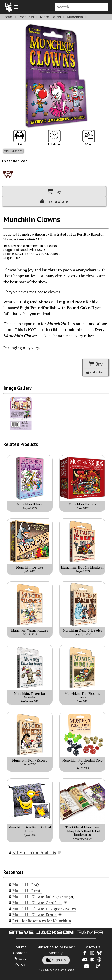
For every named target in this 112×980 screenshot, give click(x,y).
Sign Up (56, 960)
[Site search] (82, 7)
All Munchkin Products (34, 853)
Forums (20, 947)
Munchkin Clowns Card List (37, 903)
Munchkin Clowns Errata (35, 915)
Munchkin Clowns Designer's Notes (44, 909)
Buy (54, 191)
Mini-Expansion (13, 151)
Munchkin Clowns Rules (34, 897)
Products (26, 17)
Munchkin (75, 17)
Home (7, 17)
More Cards (51, 17)
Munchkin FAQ (26, 885)
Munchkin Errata (27, 891)
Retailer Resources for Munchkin (42, 921)
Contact (20, 953)
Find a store (54, 201)
